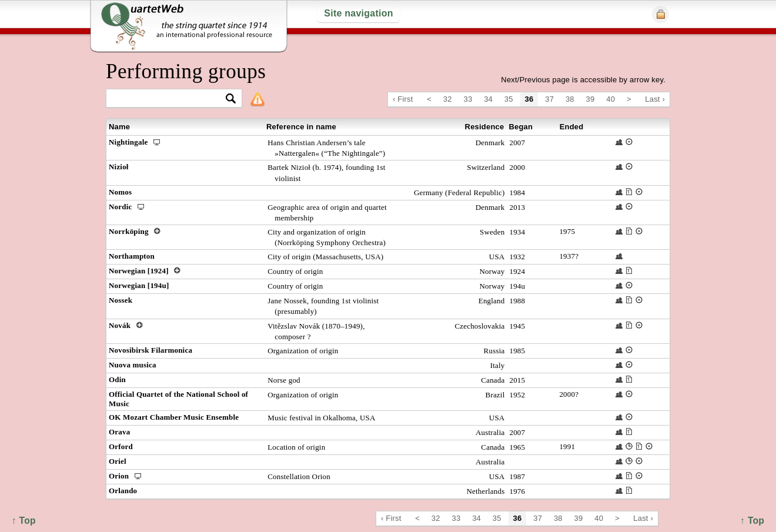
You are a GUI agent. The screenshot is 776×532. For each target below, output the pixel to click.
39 (591, 99)
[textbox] (169, 99)
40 (611, 99)
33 (468, 99)
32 (448, 99)
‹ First (403, 99)
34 (488, 99)
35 (509, 99)
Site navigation (358, 13)
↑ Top (752, 521)
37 (549, 99)
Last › (655, 99)
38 (570, 99)
